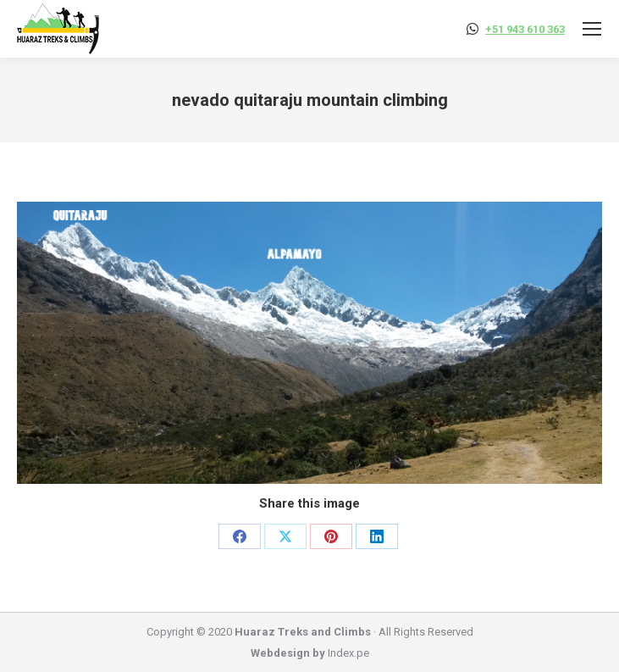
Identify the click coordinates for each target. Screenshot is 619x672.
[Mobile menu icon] (592, 29)
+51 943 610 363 (525, 29)
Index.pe (348, 653)
